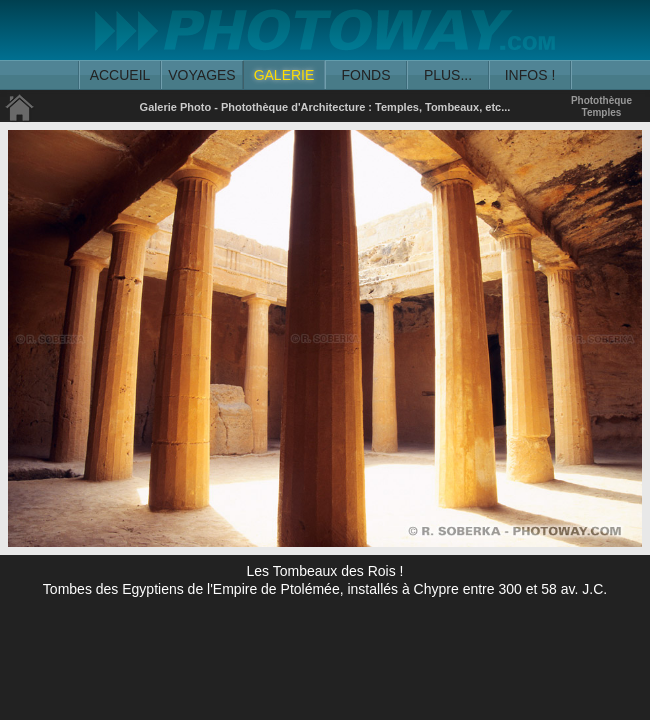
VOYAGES (201, 75)
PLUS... (448, 75)
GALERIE (284, 75)
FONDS (366, 75)
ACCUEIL (120, 75)
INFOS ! (530, 75)
